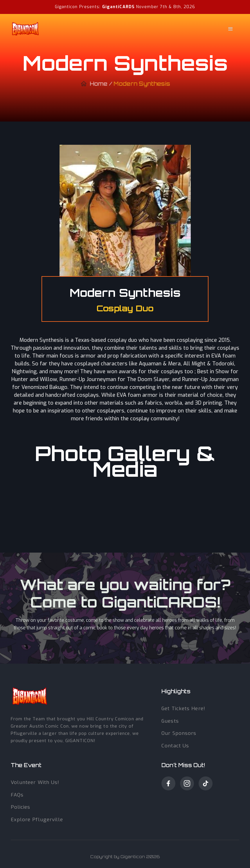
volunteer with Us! (35, 782)
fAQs (17, 795)
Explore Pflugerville (37, 820)
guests (170, 721)
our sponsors (179, 733)
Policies (21, 807)
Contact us (175, 746)
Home (99, 86)
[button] (165, 29)
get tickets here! (183, 709)
